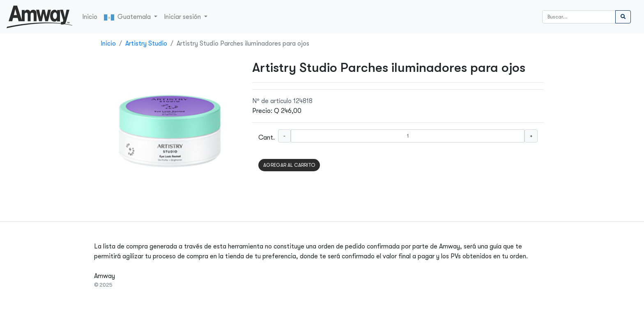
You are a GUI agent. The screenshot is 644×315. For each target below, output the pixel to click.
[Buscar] (579, 17)
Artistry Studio (146, 44)
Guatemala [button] (128, 17)
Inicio (90, 17)
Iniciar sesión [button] (183, 17)
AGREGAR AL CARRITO (289, 165)
